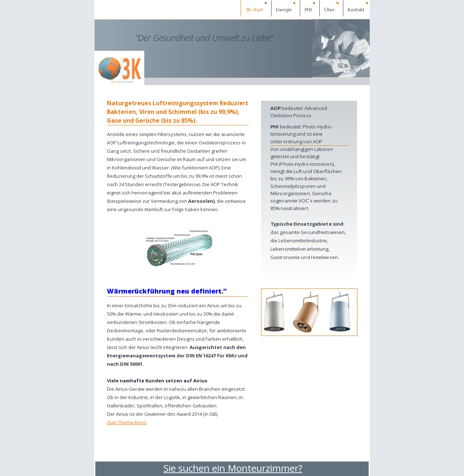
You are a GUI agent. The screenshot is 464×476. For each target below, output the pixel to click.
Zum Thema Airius (127, 422)
